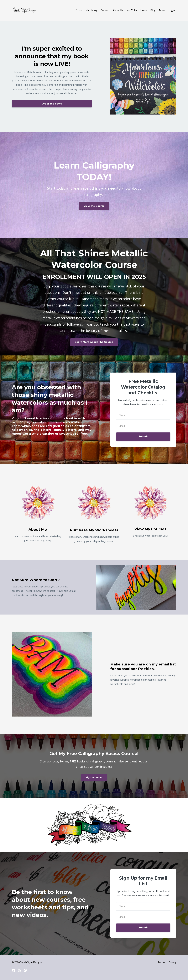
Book (162, 10)
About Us (118, 10)
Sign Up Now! (94, 778)
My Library (91, 10)
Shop (79, 10)
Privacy (172, 962)
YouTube (132, 10)
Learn (144, 10)
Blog (153, 10)
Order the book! (52, 104)
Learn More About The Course (94, 342)
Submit (143, 436)
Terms (161, 962)
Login (172, 10)
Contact (105, 10)
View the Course (94, 206)
